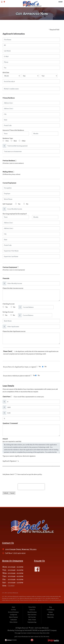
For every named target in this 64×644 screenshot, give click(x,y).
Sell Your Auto (32, 617)
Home (13, 607)
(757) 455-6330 (19, 553)
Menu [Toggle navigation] (60, 2)
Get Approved (13, 615)
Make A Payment (13, 617)
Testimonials (13, 620)
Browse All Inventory (13, 612)
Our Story (13, 610)
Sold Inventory (51, 610)
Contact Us (32, 610)
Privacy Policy (32, 607)
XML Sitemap (51, 615)
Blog (51, 607)
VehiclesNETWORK (31, 630)
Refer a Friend (32, 620)
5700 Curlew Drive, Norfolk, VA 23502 (21, 549)
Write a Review (13, 622)
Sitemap (51, 612)
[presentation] (31, 487)
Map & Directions (32, 612)
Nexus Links (51, 617)
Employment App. (32, 622)
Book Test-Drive (32, 615)
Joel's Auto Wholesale (42, 628)
